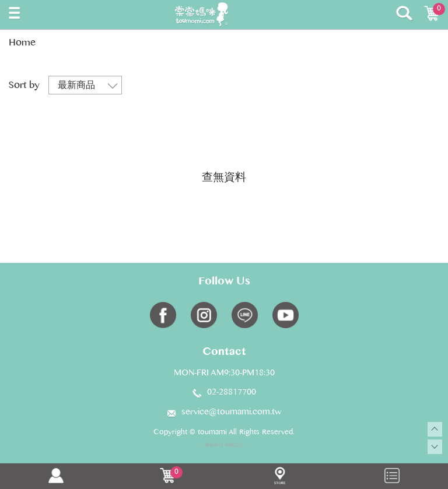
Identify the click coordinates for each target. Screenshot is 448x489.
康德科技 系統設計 (224, 446)
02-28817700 (232, 393)
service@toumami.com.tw (231, 413)
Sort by (24, 86)
